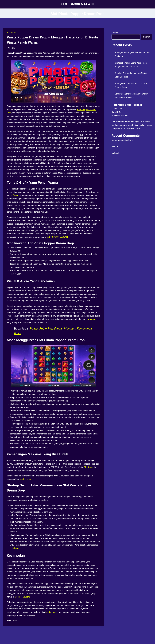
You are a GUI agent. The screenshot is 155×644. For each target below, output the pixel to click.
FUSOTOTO (117, 109)
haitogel (16, 548)
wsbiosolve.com (22, 597)
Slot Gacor (89, 467)
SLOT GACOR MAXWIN (57, 237)
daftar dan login (132, 122)
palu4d (115, 147)
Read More (13, 621)
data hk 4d (116, 112)
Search (115, 33)
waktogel (92, 319)
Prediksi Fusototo (120, 115)
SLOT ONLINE (12, 33)
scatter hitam (26, 479)
